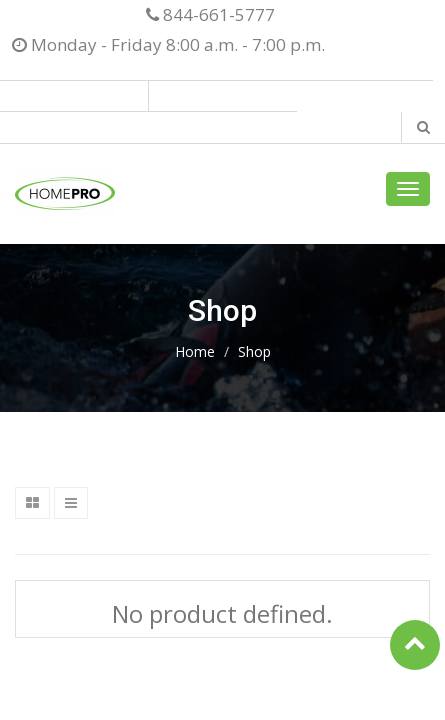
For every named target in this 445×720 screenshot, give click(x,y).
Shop (254, 351)
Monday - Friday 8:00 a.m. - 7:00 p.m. (168, 44)
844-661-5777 (210, 14)
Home (195, 351)
